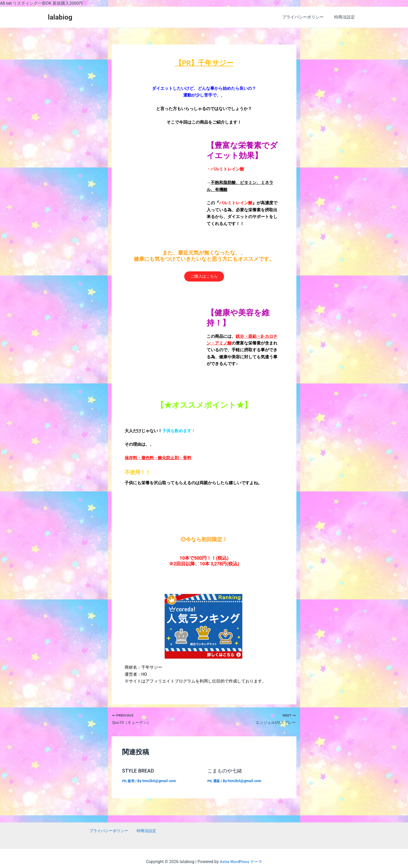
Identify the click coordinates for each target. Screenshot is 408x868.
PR (124, 781)
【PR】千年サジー (204, 63)
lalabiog (60, 17)
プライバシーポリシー (306, 17)
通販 (217, 781)
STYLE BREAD (138, 771)
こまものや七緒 (226, 771)
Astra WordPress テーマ (241, 862)
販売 (132, 781)
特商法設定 (346, 17)
